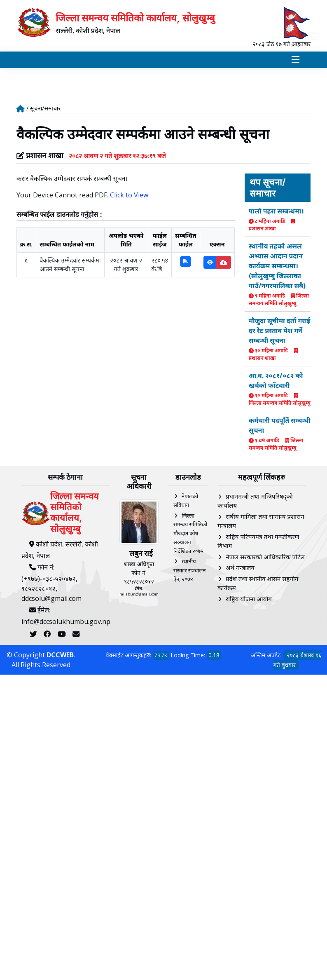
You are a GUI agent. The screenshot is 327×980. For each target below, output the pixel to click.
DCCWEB (60, 656)
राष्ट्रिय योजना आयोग (249, 600)
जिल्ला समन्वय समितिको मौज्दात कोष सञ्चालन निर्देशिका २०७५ (190, 534)
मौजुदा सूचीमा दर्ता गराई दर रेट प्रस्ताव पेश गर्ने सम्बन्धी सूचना (280, 331)
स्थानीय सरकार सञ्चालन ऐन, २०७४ (190, 571)
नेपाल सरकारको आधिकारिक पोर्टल (265, 558)
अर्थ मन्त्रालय (240, 568)
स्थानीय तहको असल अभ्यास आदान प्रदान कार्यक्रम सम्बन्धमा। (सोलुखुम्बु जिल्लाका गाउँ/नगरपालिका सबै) (277, 267)
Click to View (129, 196)
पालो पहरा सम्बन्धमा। (276, 212)
